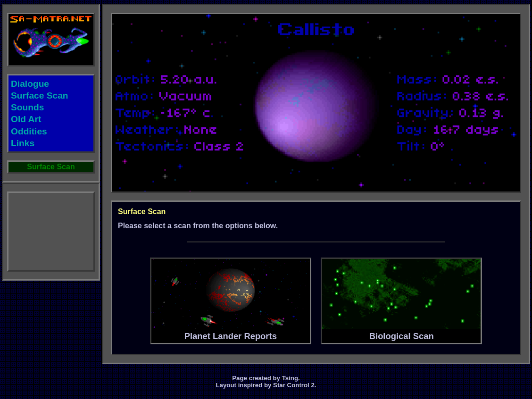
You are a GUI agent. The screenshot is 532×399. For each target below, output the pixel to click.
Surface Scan (40, 96)
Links (23, 143)
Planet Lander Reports (231, 300)
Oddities (29, 131)
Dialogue (30, 84)
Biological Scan (401, 300)
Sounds (27, 107)
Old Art (26, 119)
